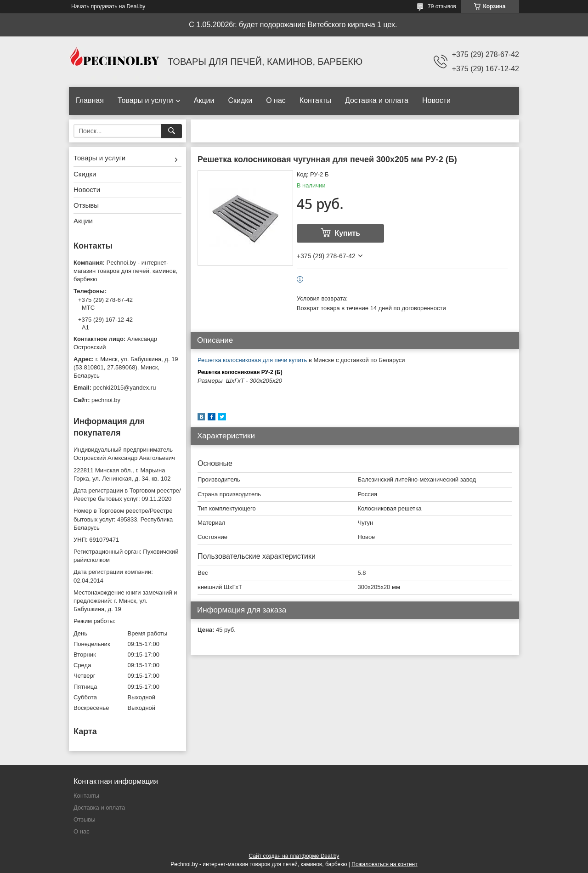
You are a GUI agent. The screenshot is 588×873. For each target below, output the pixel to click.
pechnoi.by (106, 400)
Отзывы (86, 205)
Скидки (240, 100)
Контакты (315, 100)
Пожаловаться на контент (384, 864)
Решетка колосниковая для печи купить (252, 360)
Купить (347, 233)
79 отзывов (442, 6)
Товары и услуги (145, 100)
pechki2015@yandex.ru (125, 388)
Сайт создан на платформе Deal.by (294, 856)
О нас (276, 100)
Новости (436, 100)
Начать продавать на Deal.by (108, 6)
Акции (204, 100)
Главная (90, 100)
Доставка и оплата (377, 100)
